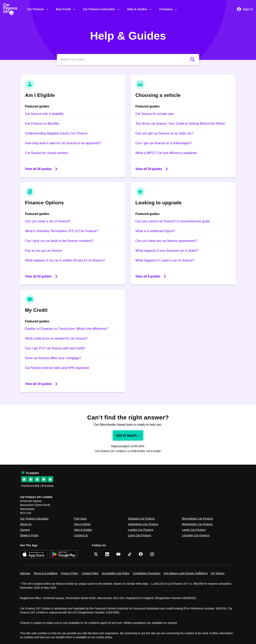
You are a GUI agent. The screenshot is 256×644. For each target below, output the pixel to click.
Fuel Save (80, 519)
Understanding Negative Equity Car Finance (56, 133)
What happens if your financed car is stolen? (167, 251)
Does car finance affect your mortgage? (53, 358)
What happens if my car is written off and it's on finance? (65, 260)
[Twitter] (96, 554)
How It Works (82, 524)
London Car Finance (141, 530)
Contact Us (81, 535)
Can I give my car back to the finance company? (59, 241)
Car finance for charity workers (47, 153)
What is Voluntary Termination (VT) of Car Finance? (61, 231)
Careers (25, 530)
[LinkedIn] (107, 554)
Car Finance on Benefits (42, 124)
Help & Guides (140, 9)
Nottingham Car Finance (143, 524)
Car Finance (38, 9)
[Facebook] (141, 554)
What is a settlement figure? (155, 231)
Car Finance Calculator (101, 9)
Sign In (245, 9)
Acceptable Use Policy (116, 573)
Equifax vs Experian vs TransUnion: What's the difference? (66, 329)
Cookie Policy (90, 573)
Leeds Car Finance (194, 530)
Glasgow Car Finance (141, 519)
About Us (26, 524)
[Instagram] (152, 554)
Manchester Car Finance (197, 524)
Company (168, 9)
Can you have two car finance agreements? (166, 241)
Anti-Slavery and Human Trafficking (186, 573)
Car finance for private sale (154, 114)
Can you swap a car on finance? (48, 221)
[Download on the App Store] (33, 554)
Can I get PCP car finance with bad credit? (55, 348)
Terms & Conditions (45, 573)
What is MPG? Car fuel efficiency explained (166, 153)
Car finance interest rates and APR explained (57, 368)
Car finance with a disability (44, 114)
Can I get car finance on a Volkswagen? (164, 143)
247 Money (218, 573)
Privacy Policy (70, 573)
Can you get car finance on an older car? (164, 133)
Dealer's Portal (29, 535)
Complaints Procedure (147, 573)
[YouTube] (118, 554)
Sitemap (25, 573)
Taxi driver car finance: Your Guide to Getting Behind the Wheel (180, 124)
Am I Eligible (40, 95)
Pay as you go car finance (43, 251)
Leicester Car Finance (196, 535)
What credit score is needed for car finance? (56, 338)
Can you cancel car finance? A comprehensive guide (173, 221)
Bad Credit (66, 9)
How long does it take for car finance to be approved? (63, 143)
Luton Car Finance (139, 535)
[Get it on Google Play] (64, 554)
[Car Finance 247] (13, 9)
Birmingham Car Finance (197, 519)
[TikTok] (130, 554)
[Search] (124, 60)
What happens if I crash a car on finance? (165, 260)
